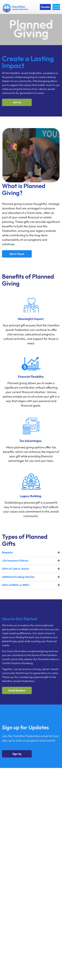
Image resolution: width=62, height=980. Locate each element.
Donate (45, 7)
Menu (56, 7)
